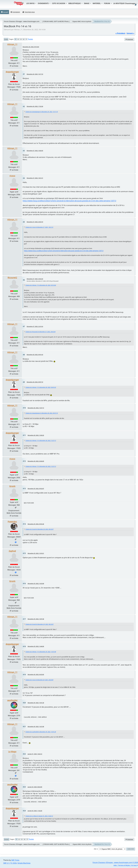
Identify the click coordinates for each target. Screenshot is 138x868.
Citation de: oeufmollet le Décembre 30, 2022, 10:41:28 (41, 732)
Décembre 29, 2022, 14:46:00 (36, 646)
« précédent (120, 33)
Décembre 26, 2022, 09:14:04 (31, 47)
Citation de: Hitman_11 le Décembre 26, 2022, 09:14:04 (41, 285)
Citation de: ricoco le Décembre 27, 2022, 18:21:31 (39, 227)
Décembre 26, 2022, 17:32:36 (35, 106)
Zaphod (12, 551)
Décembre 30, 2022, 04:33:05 (36, 675)
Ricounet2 (12, 278)
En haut (7, 839)
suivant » (130, 33)
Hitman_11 (12, 44)
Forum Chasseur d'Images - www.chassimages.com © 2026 (115, 862)
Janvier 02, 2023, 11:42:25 (35, 811)
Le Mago (12, 752)
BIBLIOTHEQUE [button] (75, 3)
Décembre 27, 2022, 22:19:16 (35, 327)
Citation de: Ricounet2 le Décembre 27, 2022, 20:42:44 (40, 332)
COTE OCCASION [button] (59, 3)
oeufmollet (12, 700)
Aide (115, 865)
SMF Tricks (15, 860)
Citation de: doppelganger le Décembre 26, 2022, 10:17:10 (42, 112)
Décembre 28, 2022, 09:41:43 (35, 355)
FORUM (107, 3)
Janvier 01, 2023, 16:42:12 (35, 754)
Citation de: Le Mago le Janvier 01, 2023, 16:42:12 (39, 816)
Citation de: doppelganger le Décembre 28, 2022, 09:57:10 (42, 413)
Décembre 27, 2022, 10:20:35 (35, 151)
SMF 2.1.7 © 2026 (10, 863)
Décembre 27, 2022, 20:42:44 (35, 279)
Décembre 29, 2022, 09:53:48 (36, 524)
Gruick (12, 486)
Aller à (96, 849)
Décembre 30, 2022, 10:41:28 (36, 703)
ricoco (12, 176)
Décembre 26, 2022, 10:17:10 (35, 74)
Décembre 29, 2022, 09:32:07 (36, 489)
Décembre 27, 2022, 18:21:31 (35, 178)
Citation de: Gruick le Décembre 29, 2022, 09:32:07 (39, 529)
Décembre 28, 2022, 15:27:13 (36, 408)
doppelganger (12, 72)
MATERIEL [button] (97, 3)
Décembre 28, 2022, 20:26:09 (36, 461)
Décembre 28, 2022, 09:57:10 (35, 382)
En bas (6, 39)
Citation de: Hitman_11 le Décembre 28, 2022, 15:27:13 (41, 441)
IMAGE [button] (87, 3)
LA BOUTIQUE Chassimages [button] (125, 3)
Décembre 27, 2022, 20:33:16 (35, 222)
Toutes (30, 39)
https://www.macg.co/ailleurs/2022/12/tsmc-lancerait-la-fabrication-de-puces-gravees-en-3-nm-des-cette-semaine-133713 (69, 201)
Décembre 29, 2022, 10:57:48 (36, 619)
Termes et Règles (124, 865)
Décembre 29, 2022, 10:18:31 (36, 553)
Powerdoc (12, 522)
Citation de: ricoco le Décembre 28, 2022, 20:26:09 (39, 680)
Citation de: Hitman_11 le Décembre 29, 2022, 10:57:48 (41, 652)
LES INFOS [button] (31, 3)
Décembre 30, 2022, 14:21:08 (36, 727)
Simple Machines (24, 863)
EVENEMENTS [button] (43, 3)
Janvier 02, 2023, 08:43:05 (35, 787)
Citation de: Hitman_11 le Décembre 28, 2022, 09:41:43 (41, 387)
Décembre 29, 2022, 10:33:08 (36, 584)
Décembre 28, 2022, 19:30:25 (36, 435)
